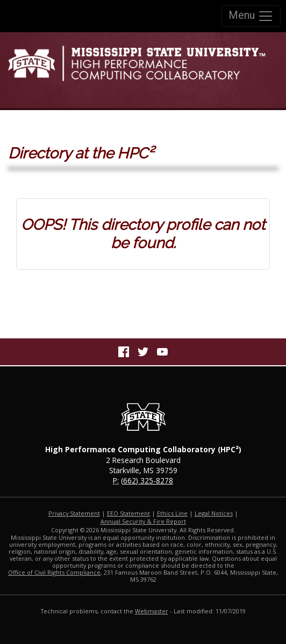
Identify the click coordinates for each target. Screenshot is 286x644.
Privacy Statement (74, 513)
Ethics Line (172, 513)
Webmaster (152, 611)
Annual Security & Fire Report (143, 521)
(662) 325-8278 (147, 480)
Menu (251, 16)
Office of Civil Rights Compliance (54, 572)
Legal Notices (214, 513)
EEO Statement (128, 513)
